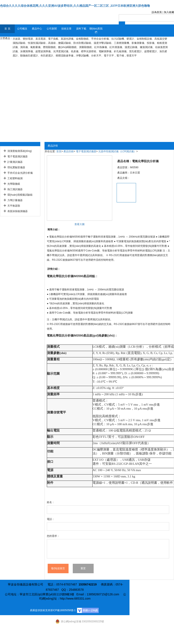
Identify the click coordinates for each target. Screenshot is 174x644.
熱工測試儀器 (15, 189)
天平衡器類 (14, 206)
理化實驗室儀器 (16, 167)
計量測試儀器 (15, 162)
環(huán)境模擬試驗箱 (20, 195)
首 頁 (7, 29)
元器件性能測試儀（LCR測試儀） (117, 151)
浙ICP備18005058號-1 (63, 610)
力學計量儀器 (15, 200)
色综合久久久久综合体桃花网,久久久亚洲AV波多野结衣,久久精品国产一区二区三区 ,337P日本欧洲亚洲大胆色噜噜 (75, 6)
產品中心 (37, 29)
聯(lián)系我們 (96, 30)
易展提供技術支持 (40, 610)
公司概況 (22, 29)
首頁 (59, 151)
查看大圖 (80, 224)
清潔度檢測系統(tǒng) (20, 151)
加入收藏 (169, 12)
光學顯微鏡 (14, 184)
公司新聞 (52, 29)
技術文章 (66, 29)
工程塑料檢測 (15, 178)
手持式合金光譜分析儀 (20, 173)
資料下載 (81, 29)
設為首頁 (157, 12)
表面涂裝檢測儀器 (18, 211)
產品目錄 (69, 151)
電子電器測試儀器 (18, 156)
